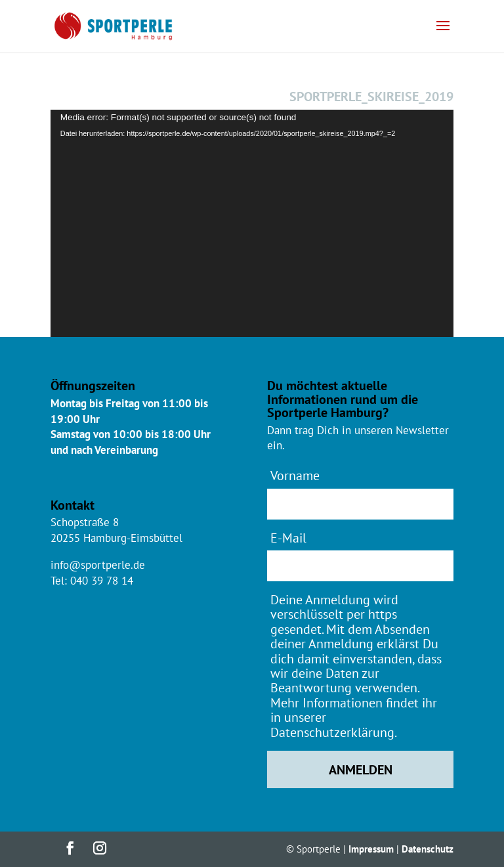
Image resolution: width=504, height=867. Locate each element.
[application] (252, 223)
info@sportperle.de (98, 565)
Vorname (295, 475)
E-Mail (288, 538)
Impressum (371, 849)
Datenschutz (428, 849)
